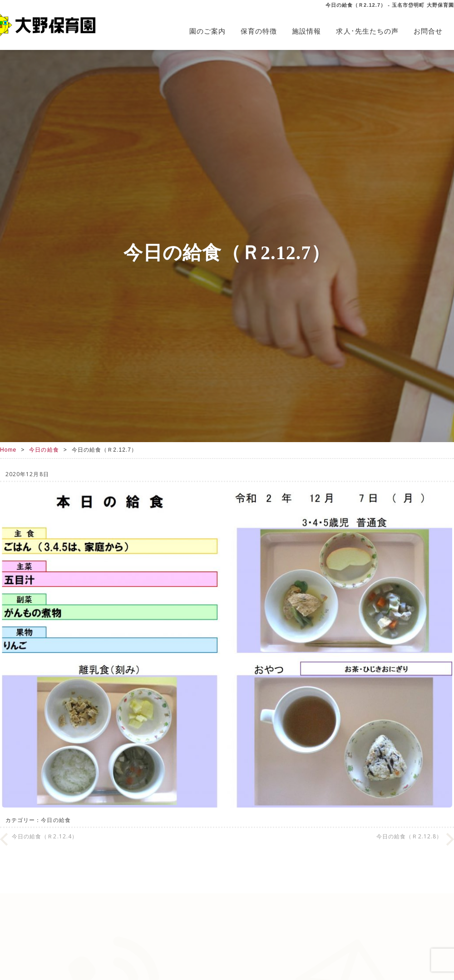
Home (8, 450)
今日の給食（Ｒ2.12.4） (45, 836)
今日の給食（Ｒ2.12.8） (409, 836)
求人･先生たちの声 (367, 31)
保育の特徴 (259, 31)
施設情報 (306, 31)
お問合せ (428, 31)
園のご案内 (207, 31)
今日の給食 (44, 450)
